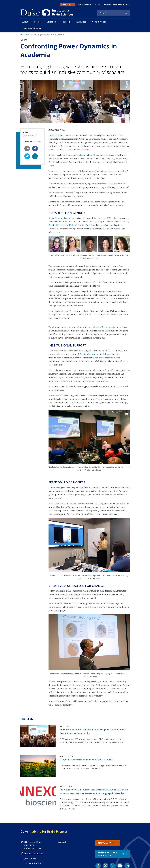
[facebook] (35, 148)
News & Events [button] (99, 22)
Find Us (97, 4)
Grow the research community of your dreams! (86, 760)
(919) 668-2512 (31, 858)
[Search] (126, 13)
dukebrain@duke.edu (33, 853)
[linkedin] (35, 156)
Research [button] (66, 22)
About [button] (25, 22)
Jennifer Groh (84, 225)
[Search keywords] (110, 13)
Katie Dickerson (56, 135)
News (27, 35)
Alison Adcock (112, 222)
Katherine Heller (67, 225)
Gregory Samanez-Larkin (109, 225)
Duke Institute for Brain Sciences (44, 831)
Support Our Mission (32, 28)
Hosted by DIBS (55, 395)
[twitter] (27, 156)
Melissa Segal (55, 291)
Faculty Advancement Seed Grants (95, 354)
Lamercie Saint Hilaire (98, 327)
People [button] (37, 22)
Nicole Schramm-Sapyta (59, 218)
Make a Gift (66, 4)
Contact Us (63, 842)
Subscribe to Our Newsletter (115, 4)
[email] (27, 148)
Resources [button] (81, 22)
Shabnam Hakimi (85, 155)
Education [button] (51, 22)
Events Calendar (85, 4)
